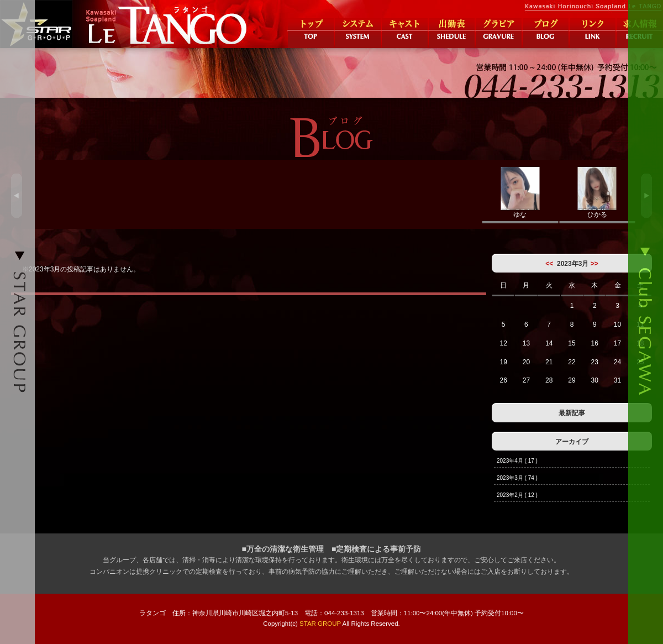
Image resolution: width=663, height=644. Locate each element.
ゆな (520, 193)
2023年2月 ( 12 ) (517, 495)
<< (549, 264)
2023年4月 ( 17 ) (517, 461)
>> (594, 264)
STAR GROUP (320, 624)
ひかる (597, 193)
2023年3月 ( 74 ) (517, 478)
